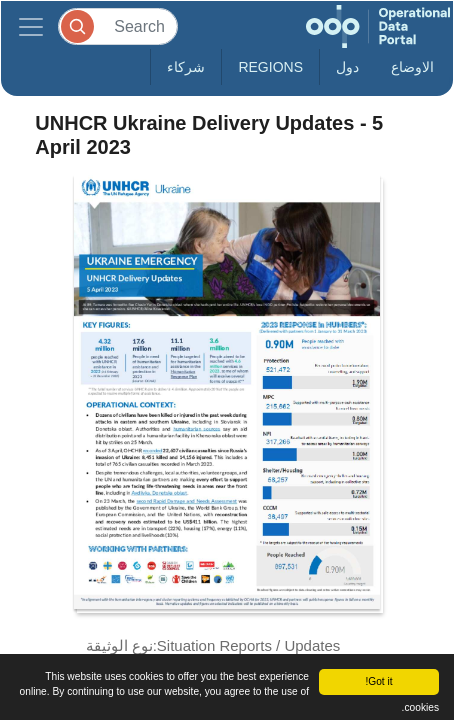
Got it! (378, 681)
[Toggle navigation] (31, 26)
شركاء (186, 67)
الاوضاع (412, 67)
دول (347, 67)
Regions (270, 67)
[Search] (118, 26)
